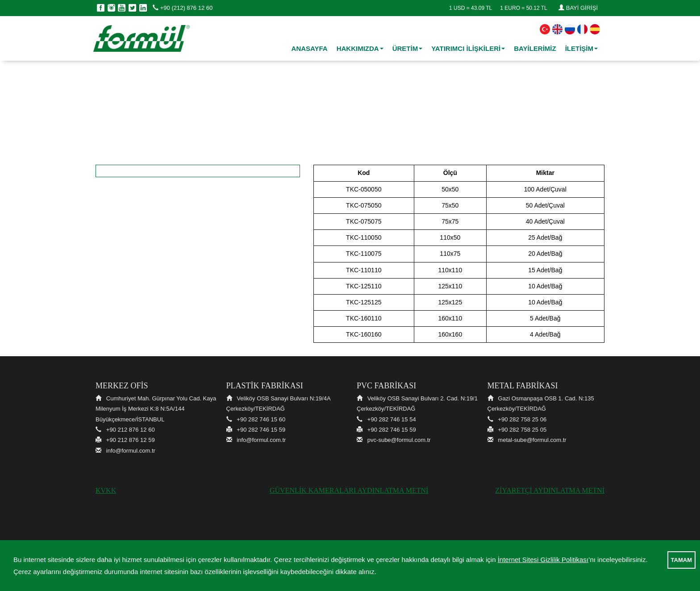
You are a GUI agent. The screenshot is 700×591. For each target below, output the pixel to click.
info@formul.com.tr (131, 451)
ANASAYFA (310, 48)
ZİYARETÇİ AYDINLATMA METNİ (550, 490)
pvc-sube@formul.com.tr (399, 440)
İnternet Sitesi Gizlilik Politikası (543, 560)
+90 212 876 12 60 (131, 430)
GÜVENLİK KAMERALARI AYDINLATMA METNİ (349, 490)
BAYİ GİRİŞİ (578, 8)
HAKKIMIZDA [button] (360, 48)
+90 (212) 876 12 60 (183, 8)
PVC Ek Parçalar (353, 114)
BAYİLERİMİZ (535, 48)
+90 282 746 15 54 (392, 419)
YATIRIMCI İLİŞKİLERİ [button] (468, 48)
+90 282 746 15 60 (261, 419)
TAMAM (681, 560)
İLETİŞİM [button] (581, 48)
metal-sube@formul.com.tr (532, 440)
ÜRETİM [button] (408, 48)
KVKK (106, 490)
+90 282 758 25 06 (522, 419)
